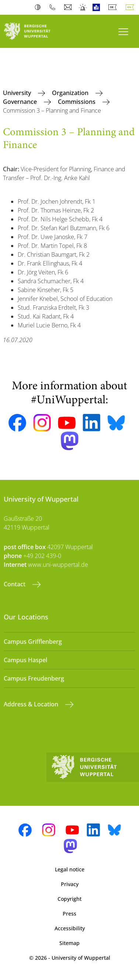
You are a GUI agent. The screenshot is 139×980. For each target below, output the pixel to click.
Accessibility (70, 928)
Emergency (83, 7)
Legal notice (70, 869)
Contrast (39, 7)
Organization (71, 93)
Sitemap (69, 943)
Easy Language (98, 7)
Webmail (69, 7)
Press (69, 914)
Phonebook (54, 7)
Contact (15, 584)
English (131, 7)
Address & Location (32, 704)
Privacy (70, 884)
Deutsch (114, 7)
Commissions (77, 102)
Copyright (69, 899)
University (18, 93)
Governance (21, 102)
